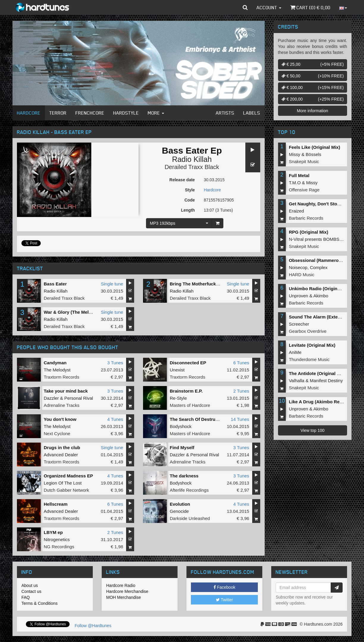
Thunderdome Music (309, 359)
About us (30, 585)
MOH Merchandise (124, 597)
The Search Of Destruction (198, 419)
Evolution (180, 504)
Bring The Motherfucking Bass (202, 284)
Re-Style (178, 398)
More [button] (156, 113)
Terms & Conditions (39, 603)
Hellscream (56, 504)
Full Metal (299, 175)
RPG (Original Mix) (309, 232)
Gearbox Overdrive (308, 331)
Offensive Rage (304, 190)
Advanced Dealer (61, 455)
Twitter (225, 600)
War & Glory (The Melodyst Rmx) (78, 312)
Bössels (314, 154)
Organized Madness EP (68, 476)
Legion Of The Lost (63, 483)
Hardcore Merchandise (127, 591)
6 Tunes (241, 363)
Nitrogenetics (57, 539)
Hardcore (29, 113)
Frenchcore (90, 113)
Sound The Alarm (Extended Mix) (324, 317)
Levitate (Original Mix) (312, 345)
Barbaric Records (306, 218)
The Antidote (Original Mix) (317, 373)
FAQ (26, 597)
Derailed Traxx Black (192, 167)
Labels (252, 113)
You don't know (60, 419)
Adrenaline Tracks (62, 405)
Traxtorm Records (61, 377)
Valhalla (296, 381)
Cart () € (310, 7)
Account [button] (269, 7)
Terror (58, 113)
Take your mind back (66, 391)
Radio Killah (192, 159)
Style (190, 190)
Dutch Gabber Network (66, 490)
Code (190, 200)
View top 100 (312, 430)
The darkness (184, 476)
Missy (294, 154)
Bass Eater (55, 284)
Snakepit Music (304, 161)
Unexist (177, 370)
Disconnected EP (188, 363)
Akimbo (321, 296)
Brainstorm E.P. (186, 391)
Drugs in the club (62, 447)
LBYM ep (53, 532)
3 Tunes (115, 363)
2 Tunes (241, 391)
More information (312, 111)
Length (188, 210)
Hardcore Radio (121, 585)
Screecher (299, 324)
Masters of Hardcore (190, 405)
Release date (182, 180)
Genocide (179, 511)
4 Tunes (115, 419)
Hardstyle (126, 113)
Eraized (296, 211)
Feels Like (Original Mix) (314, 147)
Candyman (55, 363)
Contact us (31, 591)
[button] (245, 7)
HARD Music (302, 275)
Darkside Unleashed (190, 518)
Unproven (298, 296)
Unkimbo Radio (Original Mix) (320, 289)
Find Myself (182, 447)
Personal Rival (79, 398)
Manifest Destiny (326, 381)
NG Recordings (59, 547)
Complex (319, 267)
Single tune (112, 284)
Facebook (224, 587)
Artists (225, 113)
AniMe (295, 352)
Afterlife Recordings (189, 490)
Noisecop (298, 267)
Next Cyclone (57, 434)
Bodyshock (181, 426)
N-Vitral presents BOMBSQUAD (320, 239)
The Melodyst (57, 370)
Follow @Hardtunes (93, 626)
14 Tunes (240, 419)
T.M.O (295, 183)
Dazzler (51, 398)
